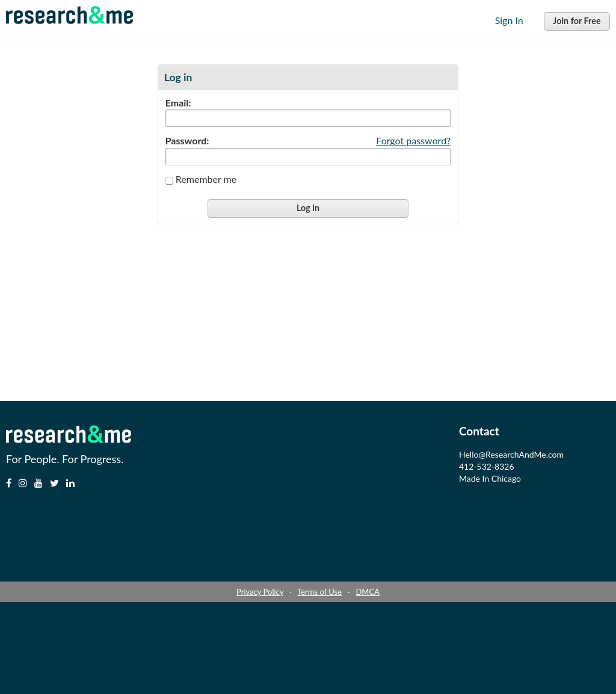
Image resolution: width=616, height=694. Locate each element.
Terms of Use (319, 592)
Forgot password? (413, 140)
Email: (178, 103)
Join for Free (577, 21)
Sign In (509, 20)
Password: (187, 141)
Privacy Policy (260, 592)
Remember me (206, 179)
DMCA (367, 592)
